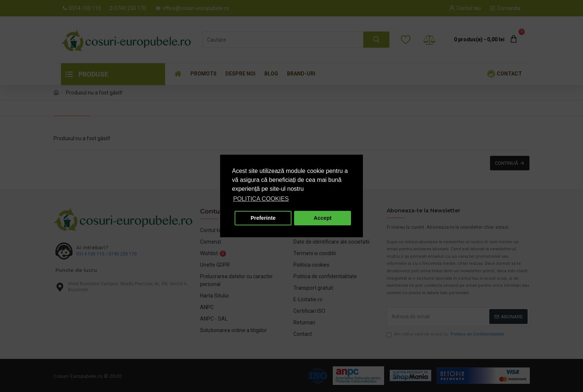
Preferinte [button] (263, 218)
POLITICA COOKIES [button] (261, 199)
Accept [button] (323, 218)
